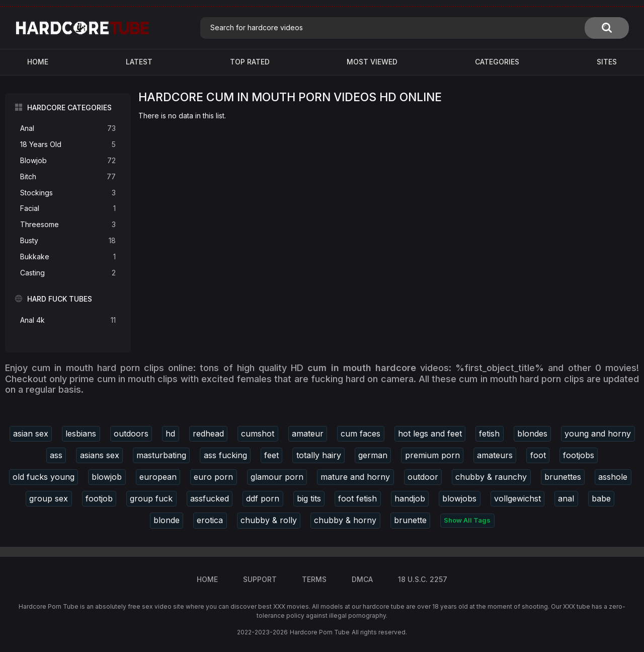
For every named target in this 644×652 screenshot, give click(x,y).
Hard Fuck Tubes (60, 299)
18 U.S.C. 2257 (423, 579)
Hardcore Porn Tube (320, 632)
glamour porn (277, 477)
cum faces (360, 433)
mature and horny (355, 477)
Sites (607, 62)
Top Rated (250, 62)
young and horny (598, 433)
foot (538, 455)
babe (601, 498)
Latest (139, 62)
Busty (68, 241)
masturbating (161, 455)
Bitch (68, 177)
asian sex (31, 433)
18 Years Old (68, 145)
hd (170, 433)
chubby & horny (345, 520)
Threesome (68, 225)
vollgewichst (517, 498)
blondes (532, 433)
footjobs (579, 455)
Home (38, 62)
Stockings (68, 193)
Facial (68, 209)
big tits (309, 498)
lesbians (81, 433)
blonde (167, 520)
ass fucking (225, 455)
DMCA (362, 579)
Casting (68, 273)
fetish (489, 433)
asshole (613, 477)
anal (566, 498)
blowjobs (459, 498)
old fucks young (44, 477)
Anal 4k (68, 320)
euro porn (213, 477)
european (158, 477)
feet (271, 455)
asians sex (100, 455)
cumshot (258, 433)
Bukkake (68, 257)
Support (260, 579)
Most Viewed (372, 62)
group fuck (151, 498)
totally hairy (319, 455)
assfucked (210, 498)
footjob (99, 498)
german (373, 455)
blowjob (107, 477)
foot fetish (357, 498)
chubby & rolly (269, 520)
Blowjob (68, 161)
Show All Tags (467, 520)
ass (56, 455)
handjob (410, 498)
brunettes (563, 477)
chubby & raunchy (491, 477)
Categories (497, 62)
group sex (49, 498)
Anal (68, 129)
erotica (210, 520)
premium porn (432, 455)
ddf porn (263, 498)
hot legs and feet (430, 433)
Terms (314, 579)
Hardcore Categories (69, 107)
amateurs (495, 455)
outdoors (131, 433)
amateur (308, 433)
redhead (208, 433)
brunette (410, 520)
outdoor (423, 477)
